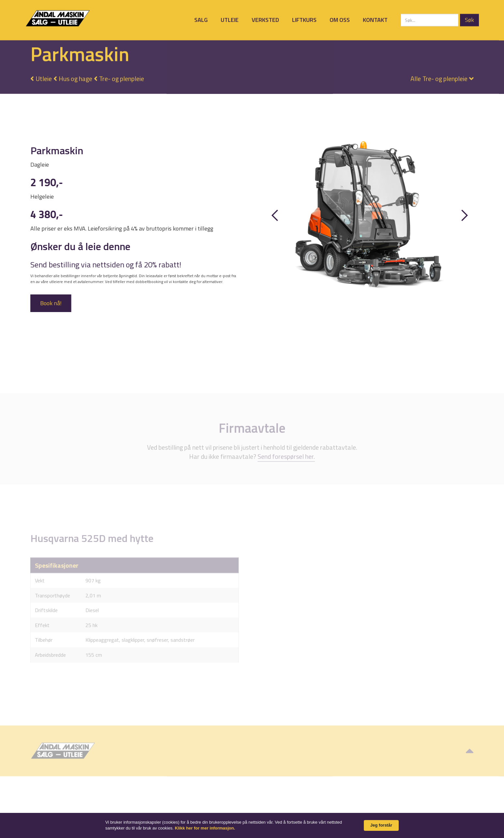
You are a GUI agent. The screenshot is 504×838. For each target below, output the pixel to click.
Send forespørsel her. (286, 465)
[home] (58, 18)
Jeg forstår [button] (381, 825)
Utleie (230, 20)
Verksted (265, 20)
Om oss (340, 20)
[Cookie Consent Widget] (252, 825)
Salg (201, 20)
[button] (439, 76)
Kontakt (375, 20)
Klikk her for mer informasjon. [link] (205, 828)
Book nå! (51, 303)
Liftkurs (304, 20)
